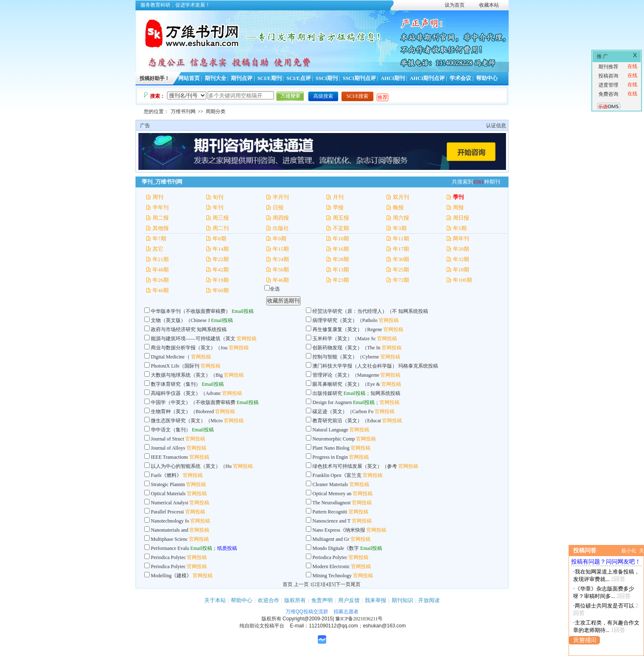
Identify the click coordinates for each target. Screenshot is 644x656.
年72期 (401, 280)
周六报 (401, 218)
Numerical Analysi (169, 503)
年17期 (401, 249)
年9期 (280, 238)
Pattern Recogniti (330, 512)
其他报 (161, 228)
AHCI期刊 (393, 78)
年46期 (281, 280)
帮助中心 (487, 78)
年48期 (161, 270)
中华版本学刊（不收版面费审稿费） (191, 311)
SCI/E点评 (299, 78)
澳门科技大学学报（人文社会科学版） (355, 366)
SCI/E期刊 (270, 78)
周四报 (281, 218)
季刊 (458, 197)
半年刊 (161, 207)
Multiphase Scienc (169, 539)
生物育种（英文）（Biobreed (182, 412)
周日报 (461, 218)
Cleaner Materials (330, 484)
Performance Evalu (170, 548)
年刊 (218, 207)
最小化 (629, 551)
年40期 (161, 290)
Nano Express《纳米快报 (339, 530)
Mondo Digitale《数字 (336, 548)
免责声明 (322, 600)
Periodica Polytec (168, 557)
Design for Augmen (332, 402)
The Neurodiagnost (332, 503)
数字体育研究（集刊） (176, 384)
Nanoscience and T (332, 521)
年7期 (159, 238)
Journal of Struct (167, 439)
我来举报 (375, 600)
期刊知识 (402, 600)
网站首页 (189, 78)
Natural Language (331, 430)
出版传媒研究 (327, 393)
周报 (458, 207)
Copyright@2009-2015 (308, 619)
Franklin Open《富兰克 (337, 475)
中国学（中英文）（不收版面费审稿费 (193, 402)
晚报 (398, 207)
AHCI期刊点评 (427, 78)
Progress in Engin (330, 457)
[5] (333, 584)
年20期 (461, 249)
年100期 (462, 280)
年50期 (281, 270)
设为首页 (455, 5)
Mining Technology (332, 576)
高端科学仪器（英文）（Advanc (186, 393)
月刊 (338, 197)
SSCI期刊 (327, 78)
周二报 (161, 218)
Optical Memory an (332, 494)
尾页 (356, 584)
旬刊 (218, 197)
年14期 (221, 249)
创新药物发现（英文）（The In (346, 348)
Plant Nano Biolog (331, 448)
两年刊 (461, 238)
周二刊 (221, 228)
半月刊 (281, 197)
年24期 (281, 259)
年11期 (401, 238)
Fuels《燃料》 (166, 475)
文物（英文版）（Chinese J (180, 320)
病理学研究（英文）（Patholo (345, 320)
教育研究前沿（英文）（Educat (347, 421)
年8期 (219, 238)
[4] (327, 584)
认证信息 (496, 126)
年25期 (401, 270)
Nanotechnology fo (170, 521)
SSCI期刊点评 (359, 78)
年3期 (400, 228)
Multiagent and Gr (331, 539)
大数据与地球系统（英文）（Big (187, 375)
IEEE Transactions (169, 457)
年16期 (341, 249)
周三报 (221, 218)
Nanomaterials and (169, 530)
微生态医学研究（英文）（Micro (187, 421)
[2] (315, 584)
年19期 (221, 280)
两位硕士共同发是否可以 (604, 606)
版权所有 (295, 600)
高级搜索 (323, 96)
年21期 (161, 259)
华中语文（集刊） (171, 430)
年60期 (221, 290)
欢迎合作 (269, 600)
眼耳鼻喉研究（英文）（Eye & (347, 384)
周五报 (341, 218)
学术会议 (460, 78)
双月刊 (401, 197)
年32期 (461, 259)
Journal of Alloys (168, 448)
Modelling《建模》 (171, 576)
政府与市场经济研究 (173, 329)
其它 (158, 249)
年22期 (221, 259)
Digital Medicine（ (170, 357)
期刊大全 (215, 78)
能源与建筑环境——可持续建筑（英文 (193, 339)
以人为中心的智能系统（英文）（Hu (191, 466)
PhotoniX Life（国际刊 (175, 366)
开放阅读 (429, 600)
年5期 (460, 228)
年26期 (161, 280)
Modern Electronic (331, 566)
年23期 (341, 280)
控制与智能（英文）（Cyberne (346, 357)
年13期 (341, 270)
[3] (321, 584)
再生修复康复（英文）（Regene (347, 329)
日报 (278, 207)
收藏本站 (489, 5)
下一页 (343, 584)
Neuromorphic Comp (334, 439)
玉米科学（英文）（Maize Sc (344, 339)
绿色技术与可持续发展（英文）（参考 (355, 466)
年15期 (281, 249)
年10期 (341, 238)
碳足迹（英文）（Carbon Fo (343, 412)
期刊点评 (242, 78)
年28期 (341, 259)
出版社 (281, 228)
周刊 (158, 197)
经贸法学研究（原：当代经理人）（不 (355, 311)
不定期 (341, 228)
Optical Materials (168, 494)
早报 (338, 207)
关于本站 (215, 600)
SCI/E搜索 (357, 96)
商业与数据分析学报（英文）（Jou (189, 348)
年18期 (461, 270)
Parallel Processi (167, 512)
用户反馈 (349, 600)
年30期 (401, 259)
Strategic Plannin (168, 484)
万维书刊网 (183, 111)
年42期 (221, 270)
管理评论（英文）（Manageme (346, 375)
